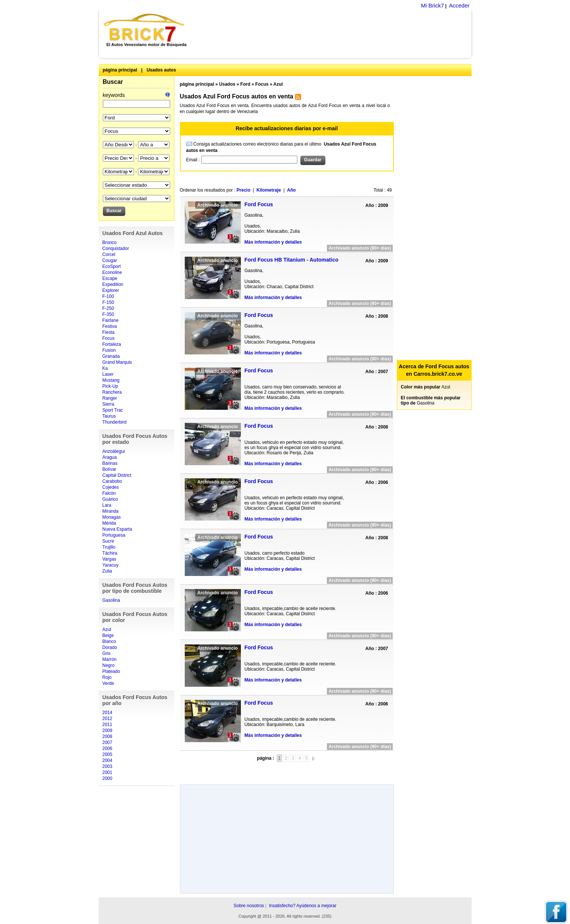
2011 (108, 725)
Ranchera (112, 392)
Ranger (110, 398)
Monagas (112, 517)
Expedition (113, 284)
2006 (108, 748)
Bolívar (109, 469)
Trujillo (109, 547)
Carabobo (112, 481)
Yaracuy (111, 565)
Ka (105, 368)
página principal (120, 70)
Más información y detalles (273, 242)
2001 (108, 772)
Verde (108, 683)
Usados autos (161, 70)
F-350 (108, 314)
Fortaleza (112, 344)
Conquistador (116, 248)
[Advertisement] (332, 34)
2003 (108, 766)
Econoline (112, 272)
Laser (108, 374)
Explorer (111, 290)
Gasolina (111, 600)
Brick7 (145, 28)
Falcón (109, 493)
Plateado (111, 671)
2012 (108, 719)
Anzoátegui (114, 451)
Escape (110, 278)
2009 (108, 731)
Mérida (109, 523)
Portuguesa (114, 535)
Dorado (110, 647)
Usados (227, 84)
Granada (111, 356)
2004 (108, 760)
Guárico (110, 499)
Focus (109, 338)
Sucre (108, 541)
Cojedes (111, 487)
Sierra (108, 404)
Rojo (107, 677)
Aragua (110, 457)
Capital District (117, 475)
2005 (108, 754)
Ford (246, 84)
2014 (108, 713)
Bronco (110, 243)
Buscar (113, 82)
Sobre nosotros (249, 906)
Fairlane (111, 320)
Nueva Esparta (117, 529)
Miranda (111, 511)
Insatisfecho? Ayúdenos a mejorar (303, 906)
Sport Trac (113, 410)
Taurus (109, 416)
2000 (108, 778)
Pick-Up (110, 386)
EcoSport (112, 266)
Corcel (109, 254)
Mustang (111, 380)
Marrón (110, 659)
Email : (194, 160)
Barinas (110, 463)
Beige (108, 635)
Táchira (110, 553)
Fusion (109, 350)
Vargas (109, 559)
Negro (109, 665)
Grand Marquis (117, 362)
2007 (108, 742)
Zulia (107, 571)
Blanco (109, 641)
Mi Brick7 (432, 5)
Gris (107, 653)
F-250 (108, 308)
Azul (107, 629)
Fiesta (109, 332)
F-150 (108, 302)
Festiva (110, 326)
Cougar (110, 260)
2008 (108, 737)
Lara (107, 505)
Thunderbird (115, 422)
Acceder (459, 5)
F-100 (108, 296)
